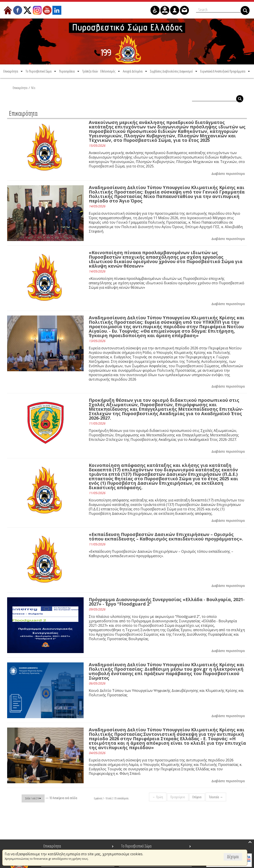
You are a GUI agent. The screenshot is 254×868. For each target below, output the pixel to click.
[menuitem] (13, 70)
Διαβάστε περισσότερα (228, 173)
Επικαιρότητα (20, 87)
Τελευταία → (215, 796)
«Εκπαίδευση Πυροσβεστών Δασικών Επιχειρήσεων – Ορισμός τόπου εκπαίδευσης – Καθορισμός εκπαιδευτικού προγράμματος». (166, 536)
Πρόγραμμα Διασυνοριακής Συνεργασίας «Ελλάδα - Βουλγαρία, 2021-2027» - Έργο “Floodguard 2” (167, 601)
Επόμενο (197, 796)
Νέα (33, 87)
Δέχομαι (233, 857)
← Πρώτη (157, 796)
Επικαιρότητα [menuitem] (52, 846)
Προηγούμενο (177, 796)
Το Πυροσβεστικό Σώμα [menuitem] (136, 846)
